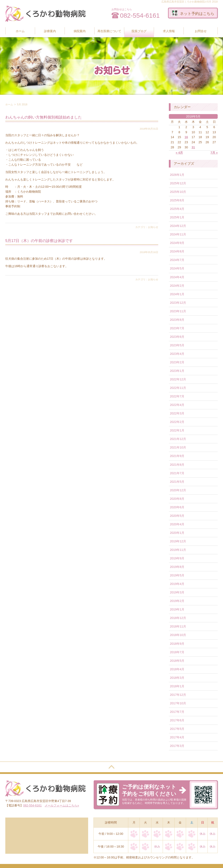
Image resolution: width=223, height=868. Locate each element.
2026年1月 (177, 175)
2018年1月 (177, 686)
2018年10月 (178, 635)
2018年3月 (177, 678)
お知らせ (153, 227)
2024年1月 (177, 294)
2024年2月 (177, 286)
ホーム (20, 31)
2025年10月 (178, 192)
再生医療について (109, 31)
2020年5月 (177, 516)
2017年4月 (177, 737)
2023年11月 (178, 311)
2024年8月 (177, 251)
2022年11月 (178, 388)
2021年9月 (177, 456)
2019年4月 (177, 584)
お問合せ (201, 31)
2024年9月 (177, 243)
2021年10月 (178, 447)
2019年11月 (178, 550)
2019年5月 (177, 575)
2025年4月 (177, 209)
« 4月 (179, 153)
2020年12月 (178, 490)
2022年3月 (177, 413)
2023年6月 (177, 337)
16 (186, 137)
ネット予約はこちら (193, 13)
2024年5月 (177, 268)
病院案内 (80, 31)
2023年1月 (177, 371)
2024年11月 (178, 234)
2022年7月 (177, 396)
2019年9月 (177, 558)
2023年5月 (177, 345)
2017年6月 (177, 720)
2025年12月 (178, 183)
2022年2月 (177, 422)
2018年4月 (177, 669)
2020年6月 (177, 507)
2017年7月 (177, 712)
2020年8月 (177, 499)
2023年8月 (177, 320)
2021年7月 (177, 473)
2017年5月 (177, 729)
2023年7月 (177, 328)
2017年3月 (177, 746)
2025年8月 (177, 200)
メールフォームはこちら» (62, 805)
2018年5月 (177, 661)
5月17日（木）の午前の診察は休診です (39, 241)
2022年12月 (178, 379)
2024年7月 (177, 260)
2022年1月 (177, 430)
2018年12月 (178, 618)
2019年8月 (177, 567)
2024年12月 (178, 226)
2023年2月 (177, 362)
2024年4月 (177, 277)
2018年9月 (177, 644)
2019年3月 (177, 592)
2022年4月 (177, 405)
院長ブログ (139, 31)
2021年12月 (178, 439)
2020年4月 (177, 524)
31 (193, 147)
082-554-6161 (140, 15)
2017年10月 (178, 703)
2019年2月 (177, 601)
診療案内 (50, 31)
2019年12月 (178, 541)
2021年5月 (177, 482)
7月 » (214, 153)
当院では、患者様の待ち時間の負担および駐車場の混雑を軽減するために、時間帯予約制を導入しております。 (154, 794)
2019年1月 (177, 609)
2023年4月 (177, 354)
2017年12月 (178, 695)
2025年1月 (177, 217)
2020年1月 (177, 533)
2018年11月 (178, 626)
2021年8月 (177, 465)
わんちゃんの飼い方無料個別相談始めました (44, 117)
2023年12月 (178, 303)
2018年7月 (177, 652)
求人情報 (169, 31)
